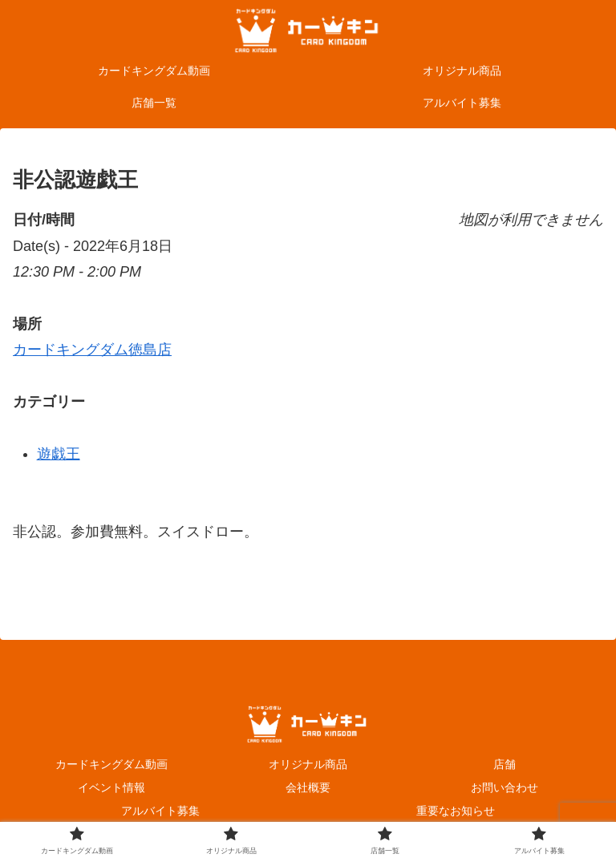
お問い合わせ (505, 787)
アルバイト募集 (160, 811)
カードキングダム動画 (111, 764)
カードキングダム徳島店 (92, 350)
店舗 (505, 764)
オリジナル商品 (308, 764)
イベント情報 (111, 787)
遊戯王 (59, 454)
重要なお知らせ (456, 811)
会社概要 (308, 787)
